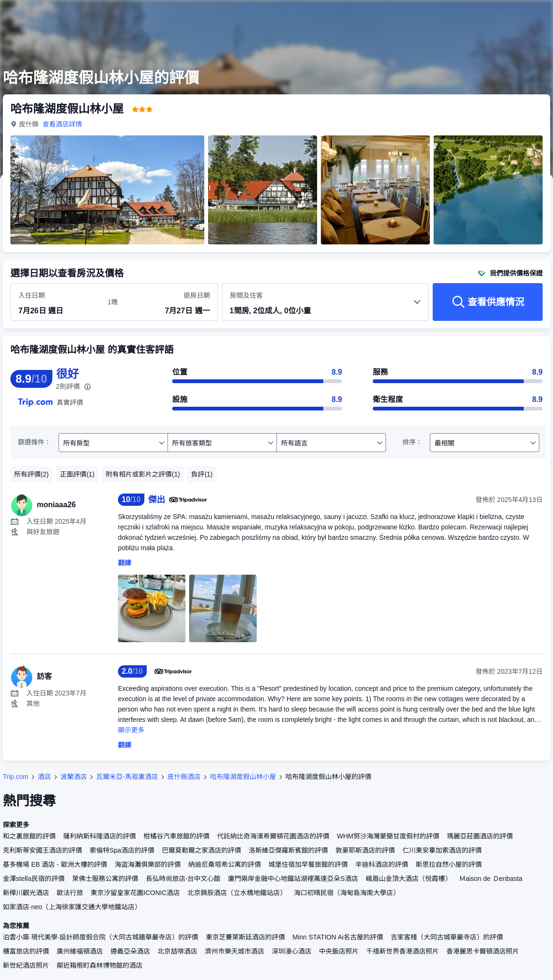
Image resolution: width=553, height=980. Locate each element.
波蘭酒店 (74, 777)
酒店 (44, 777)
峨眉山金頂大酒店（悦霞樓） (409, 879)
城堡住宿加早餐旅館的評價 (308, 864)
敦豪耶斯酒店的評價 (365, 850)
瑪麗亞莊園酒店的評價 (480, 836)
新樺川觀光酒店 (26, 893)
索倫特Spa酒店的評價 (122, 850)
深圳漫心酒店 (292, 951)
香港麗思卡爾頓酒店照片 (483, 951)
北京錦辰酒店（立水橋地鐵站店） (237, 893)
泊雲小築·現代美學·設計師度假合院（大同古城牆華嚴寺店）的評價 (101, 937)
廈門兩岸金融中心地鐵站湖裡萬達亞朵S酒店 (293, 879)
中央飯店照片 (339, 951)
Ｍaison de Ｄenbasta (491, 879)
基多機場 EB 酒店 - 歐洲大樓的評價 (55, 864)
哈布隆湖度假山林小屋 (243, 777)
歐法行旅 (70, 893)
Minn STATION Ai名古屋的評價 (338, 937)
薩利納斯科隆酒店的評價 (100, 836)
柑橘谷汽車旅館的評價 (176, 836)
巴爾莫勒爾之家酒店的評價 (201, 850)
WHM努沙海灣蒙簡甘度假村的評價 (388, 836)
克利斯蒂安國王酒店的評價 (42, 850)
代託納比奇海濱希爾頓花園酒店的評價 (273, 836)
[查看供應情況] (488, 302)
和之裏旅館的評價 (29, 836)
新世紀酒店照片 (26, 965)
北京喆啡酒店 (177, 951)
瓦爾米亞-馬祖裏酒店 (127, 777)
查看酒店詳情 (62, 124)
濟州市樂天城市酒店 (235, 951)
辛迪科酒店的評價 (382, 864)
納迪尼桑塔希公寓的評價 (225, 864)
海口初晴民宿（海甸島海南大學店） (347, 893)
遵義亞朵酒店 (130, 951)
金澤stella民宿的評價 (34, 879)
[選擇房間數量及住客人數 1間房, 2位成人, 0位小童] (326, 306)
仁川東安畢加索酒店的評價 (442, 850)
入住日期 (32, 295)
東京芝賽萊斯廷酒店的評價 (245, 937)
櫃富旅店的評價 (26, 951)
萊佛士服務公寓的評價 (105, 879)
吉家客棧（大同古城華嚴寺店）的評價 (447, 937)
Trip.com (16, 777)
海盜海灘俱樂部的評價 (148, 864)
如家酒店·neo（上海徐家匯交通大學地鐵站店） (72, 907)
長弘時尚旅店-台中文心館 (183, 879)
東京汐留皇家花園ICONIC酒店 (135, 893)
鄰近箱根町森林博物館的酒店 (100, 965)
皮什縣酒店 (184, 777)
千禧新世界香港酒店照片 (402, 951)
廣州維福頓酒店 (80, 951)
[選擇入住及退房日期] (57, 302)
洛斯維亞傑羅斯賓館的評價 (288, 850)
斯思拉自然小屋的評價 (449, 864)
